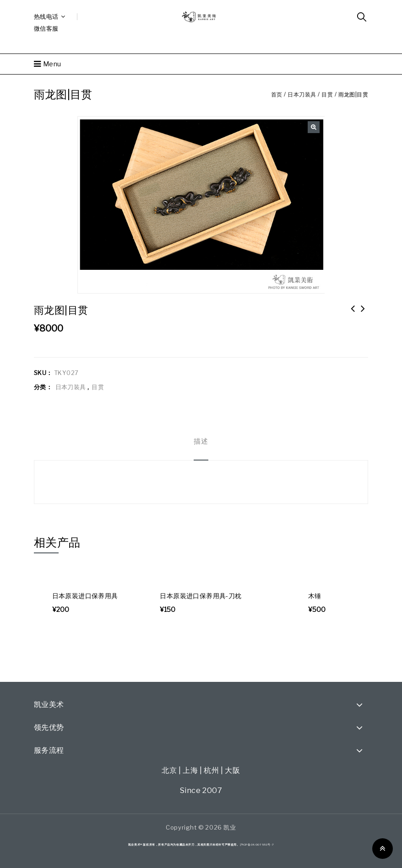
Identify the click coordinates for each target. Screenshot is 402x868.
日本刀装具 (302, 94)
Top (383, 849)
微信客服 (46, 28)
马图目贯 (363, 315)
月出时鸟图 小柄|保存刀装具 (353, 315)
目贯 (327, 94)
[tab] (201, 441)
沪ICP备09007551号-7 (257, 844)
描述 (201, 441)
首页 (277, 94)
